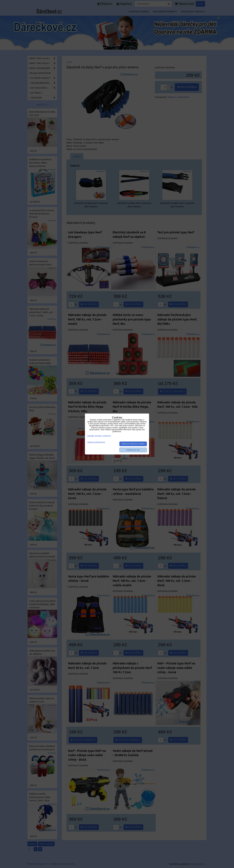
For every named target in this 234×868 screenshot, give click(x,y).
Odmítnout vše (133, 450)
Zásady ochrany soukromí (99, 436)
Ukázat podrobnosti (96, 442)
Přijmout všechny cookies (133, 444)
